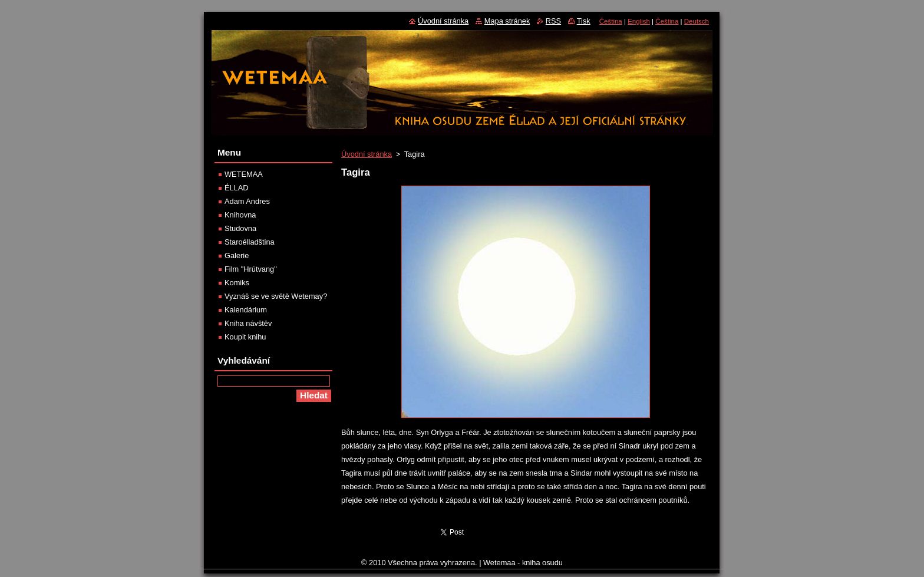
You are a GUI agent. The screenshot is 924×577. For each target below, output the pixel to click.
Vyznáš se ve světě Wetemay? (276, 296)
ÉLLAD (237, 188)
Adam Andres (247, 201)
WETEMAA (244, 174)
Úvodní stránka (367, 154)
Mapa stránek (507, 21)
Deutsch (697, 21)
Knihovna (240, 215)
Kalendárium (246, 310)
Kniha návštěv (248, 323)
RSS (553, 21)
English (639, 21)
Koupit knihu (245, 337)
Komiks (237, 283)
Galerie (237, 255)
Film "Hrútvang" (251, 269)
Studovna (240, 228)
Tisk (584, 21)
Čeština (611, 21)
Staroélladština (250, 242)
